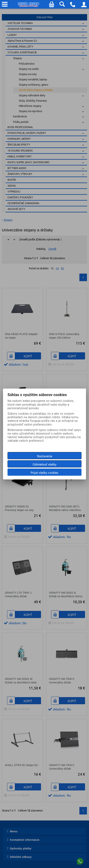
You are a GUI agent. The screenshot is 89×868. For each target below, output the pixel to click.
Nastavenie (45, 456)
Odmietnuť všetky (44, 464)
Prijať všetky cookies (44, 473)
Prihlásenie (84, 6)
